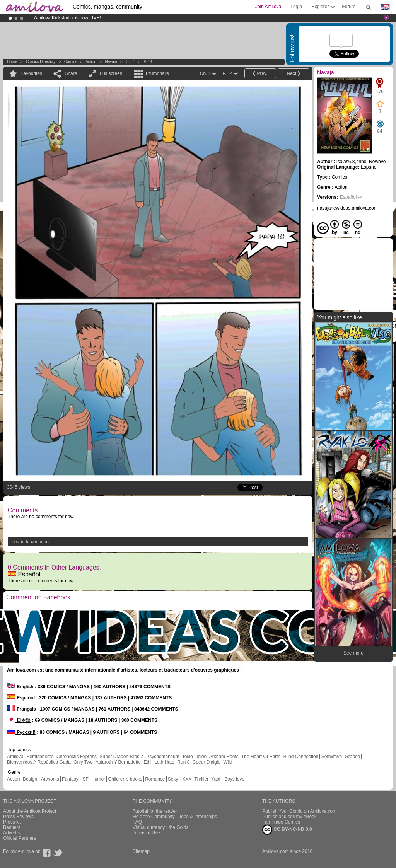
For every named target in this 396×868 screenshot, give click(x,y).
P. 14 (148, 62)
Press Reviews (18, 817)
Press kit (12, 822)
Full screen (111, 73)
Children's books (125, 779)
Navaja (111, 62)
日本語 (19, 720)
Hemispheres (40, 757)
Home (12, 62)
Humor (98, 779)
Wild (228, 762)
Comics (71, 62)
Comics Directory (41, 62)
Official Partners (20, 838)
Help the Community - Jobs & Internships (175, 817)
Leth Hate (164, 762)
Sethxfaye (332, 757)
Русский (21, 732)
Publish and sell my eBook (289, 817)
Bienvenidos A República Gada (39, 762)
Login (296, 7)
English (20, 687)
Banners (12, 827)
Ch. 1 (130, 62)
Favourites (31, 73)
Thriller (202, 779)
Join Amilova (268, 7)
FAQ (137, 822)
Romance (155, 779)
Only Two (83, 762)
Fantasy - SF (75, 779)
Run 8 (183, 762)
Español (24, 574)
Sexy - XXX (180, 779)
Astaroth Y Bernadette (118, 762)
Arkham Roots (224, 757)
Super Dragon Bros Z (121, 757)
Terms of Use (146, 833)
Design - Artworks (41, 779)
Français (21, 709)
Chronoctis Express (77, 757)
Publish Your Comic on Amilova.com (299, 811)
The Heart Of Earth (261, 757)
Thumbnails (157, 73)
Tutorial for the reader (155, 811)
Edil (148, 762)
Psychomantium (163, 757)
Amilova (15, 757)
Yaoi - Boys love (228, 779)
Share (71, 73)
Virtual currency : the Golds (161, 827)
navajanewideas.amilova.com (347, 208)
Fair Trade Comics (281, 822)
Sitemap (141, 851)
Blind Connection (301, 757)
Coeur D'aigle (207, 762)
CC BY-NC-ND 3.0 (287, 830)
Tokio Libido (194, 757)
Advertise (13, 833)
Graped (352, 757)
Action (91, 62)
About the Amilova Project (30, 811)
